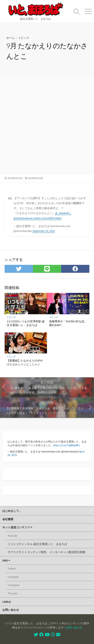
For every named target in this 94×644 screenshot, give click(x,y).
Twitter (12, 569)
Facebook (13, 577)
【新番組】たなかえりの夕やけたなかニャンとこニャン (25, 362)
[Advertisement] (47, 125)
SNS (5, 561)
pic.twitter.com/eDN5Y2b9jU (45, 218)
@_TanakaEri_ (63, 213)
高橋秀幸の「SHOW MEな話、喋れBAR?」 (68, 323)
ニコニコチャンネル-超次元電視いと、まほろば (37, 544)
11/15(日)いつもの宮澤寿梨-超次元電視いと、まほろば (26, 323)
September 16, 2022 (44, 231)
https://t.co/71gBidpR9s (66, 445)
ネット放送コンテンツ (16, 527)
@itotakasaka (21, 218)
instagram (14, 585)
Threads (13, 593)
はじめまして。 (12, 511)
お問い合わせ (11, 610)
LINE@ (7, 602)
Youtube (13, 536)
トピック (24, 38)
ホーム (10, 38)
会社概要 (8, 519)
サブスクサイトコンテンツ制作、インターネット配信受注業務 (47, 552)
